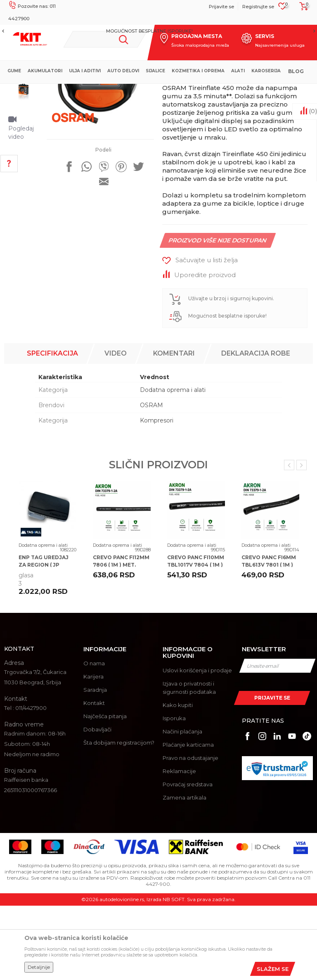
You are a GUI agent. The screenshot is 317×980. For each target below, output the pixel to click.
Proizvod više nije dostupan (217, 322)
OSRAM (151, 479)
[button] (105, 39)
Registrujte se (258, 7)
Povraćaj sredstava (188, 859)
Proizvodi (128, 91)
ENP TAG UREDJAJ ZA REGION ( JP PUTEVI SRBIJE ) (44, 639)
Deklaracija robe (256, 428)
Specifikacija (52, 428)
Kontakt (94, 778)
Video (116, 428)
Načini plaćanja (182, 806)
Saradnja (95, 764)
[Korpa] (301, 9)
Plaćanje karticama (188, 819)
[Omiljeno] (283, 9)
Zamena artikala (185, 872)
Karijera (93, 751)
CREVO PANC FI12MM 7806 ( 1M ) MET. (121, 635)
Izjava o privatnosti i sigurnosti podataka (189, 762)
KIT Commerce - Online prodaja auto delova (58, 91)
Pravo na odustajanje (190, 832)
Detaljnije (39, 967)
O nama (94, 738)
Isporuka (174, 793)
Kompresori (157, 495)
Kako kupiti (178, 779)
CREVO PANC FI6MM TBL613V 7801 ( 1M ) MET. (269, 639)
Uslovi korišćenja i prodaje (197, 745)
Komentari (174, 428)
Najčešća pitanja (105, 791)
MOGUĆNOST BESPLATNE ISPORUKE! (158, 31)
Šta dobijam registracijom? (119, 817)
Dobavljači (97, 804)
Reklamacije (179, 845)
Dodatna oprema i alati (173, 91)
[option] (158, 31)
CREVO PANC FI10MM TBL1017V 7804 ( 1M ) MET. (196, 639)
